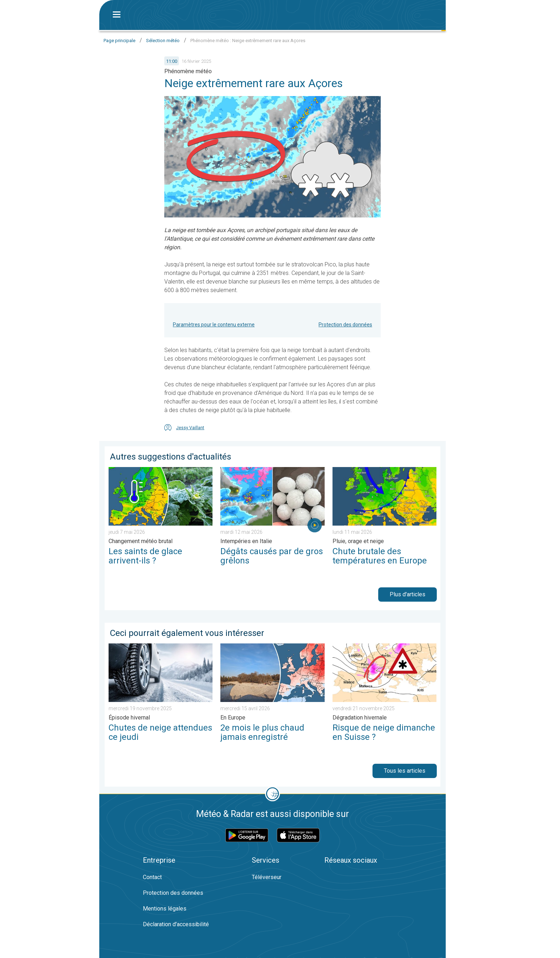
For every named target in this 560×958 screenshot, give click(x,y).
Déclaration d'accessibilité (176, 924)
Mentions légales (165, 909)
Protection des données (345, 325)
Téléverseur (267, 877)
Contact (152, 877)
